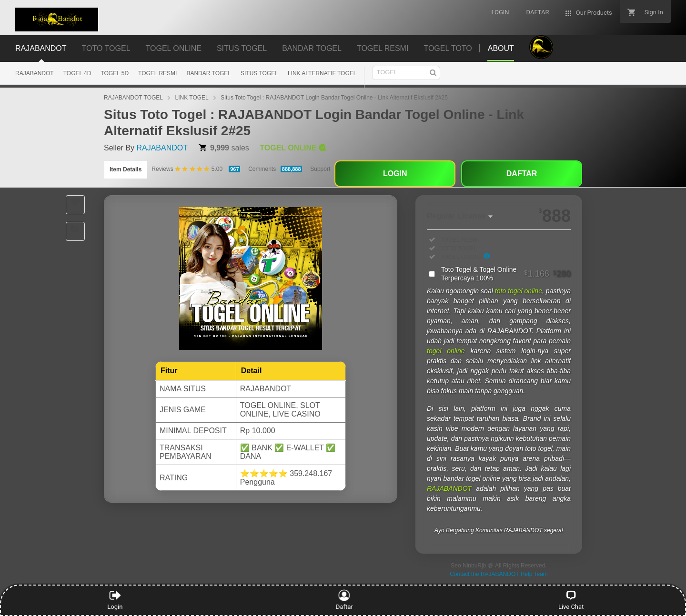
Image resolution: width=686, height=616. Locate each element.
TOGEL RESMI (157, 73)
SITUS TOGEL (259, 73)
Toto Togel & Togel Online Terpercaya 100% (506, 274)
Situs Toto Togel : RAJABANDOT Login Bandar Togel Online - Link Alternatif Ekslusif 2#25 (334, 98)
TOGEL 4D (77, 73)
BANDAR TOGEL (209, 73)
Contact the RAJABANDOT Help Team (499, 574)
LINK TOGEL (192, 98)
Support (320, 169)
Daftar (342, 600)
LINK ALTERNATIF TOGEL (322, 73)
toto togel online (519, 291)
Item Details (126, 169)
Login (115, 600)
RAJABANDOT (35, 73)
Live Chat (571, 600)
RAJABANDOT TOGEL (133, 98)
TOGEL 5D (115, 73)
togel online (446, 351)
